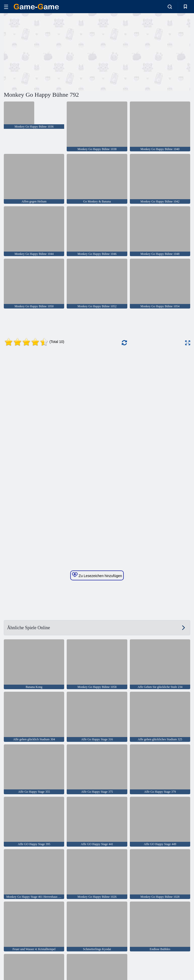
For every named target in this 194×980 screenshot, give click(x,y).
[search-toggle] (170, 7)
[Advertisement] (50, 51)
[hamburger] (6, 7)
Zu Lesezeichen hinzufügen (97, 575)
